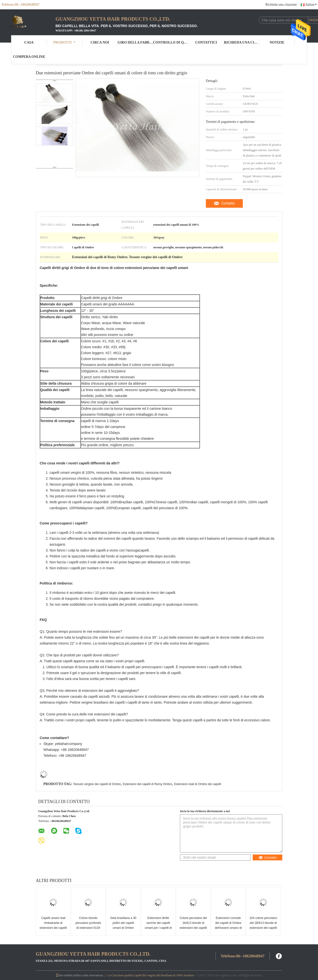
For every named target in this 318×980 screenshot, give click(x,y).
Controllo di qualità (171, 42)
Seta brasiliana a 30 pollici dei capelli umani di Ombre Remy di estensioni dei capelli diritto (123, 928)
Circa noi (100, 42)
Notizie (277, 42)
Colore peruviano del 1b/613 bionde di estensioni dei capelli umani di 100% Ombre (193, 928)
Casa (29, 42)
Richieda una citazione (281, 5)
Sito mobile (64, 975)
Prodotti (64, 42)
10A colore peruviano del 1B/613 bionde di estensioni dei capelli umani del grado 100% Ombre (263, 928)
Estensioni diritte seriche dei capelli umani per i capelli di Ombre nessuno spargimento (158, 928)
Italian (311, 5)
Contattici (206, 42)
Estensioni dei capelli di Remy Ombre (147, 784)
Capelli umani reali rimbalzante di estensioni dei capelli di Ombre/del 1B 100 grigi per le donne (53, 928)
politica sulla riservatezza (88, 975)
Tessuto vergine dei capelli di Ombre (97, 784)
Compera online (29, 57)
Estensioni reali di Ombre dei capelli (198, 784)
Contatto (228, 203)
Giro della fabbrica (135, 42)
